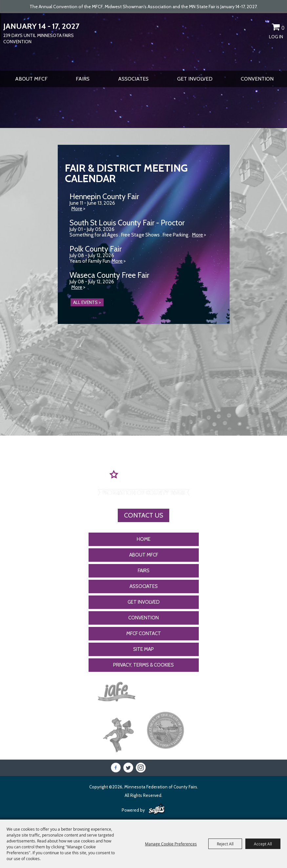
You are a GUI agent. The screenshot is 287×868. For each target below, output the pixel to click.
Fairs (83, 79)
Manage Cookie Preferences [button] (171, 844)
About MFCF (31, 79)
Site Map (143, 649)
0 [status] (283, 28)
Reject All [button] (225, 844)
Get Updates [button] (264, 28)
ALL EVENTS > (87, 302)
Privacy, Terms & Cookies (143, 665)
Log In (276, 37)
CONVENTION (257, 79)
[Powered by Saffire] (157, 809)
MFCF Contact (144, 633)
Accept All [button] (263, 844)
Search (253, 28)
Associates (133, 79)
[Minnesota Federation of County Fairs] (143, 41)
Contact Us (143, 515)
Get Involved (195, 79)
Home (144, 539)
